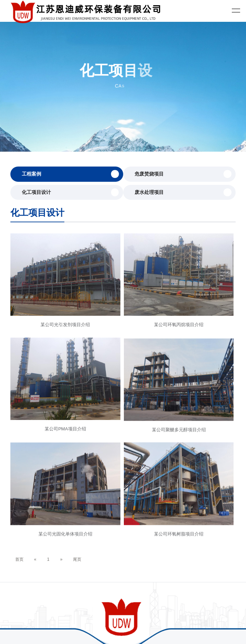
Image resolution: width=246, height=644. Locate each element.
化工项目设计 (70, 192)
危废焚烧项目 (183, 174)
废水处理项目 (183, 192)
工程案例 (70, 174)
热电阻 (166, 625)
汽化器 (113, 625)
